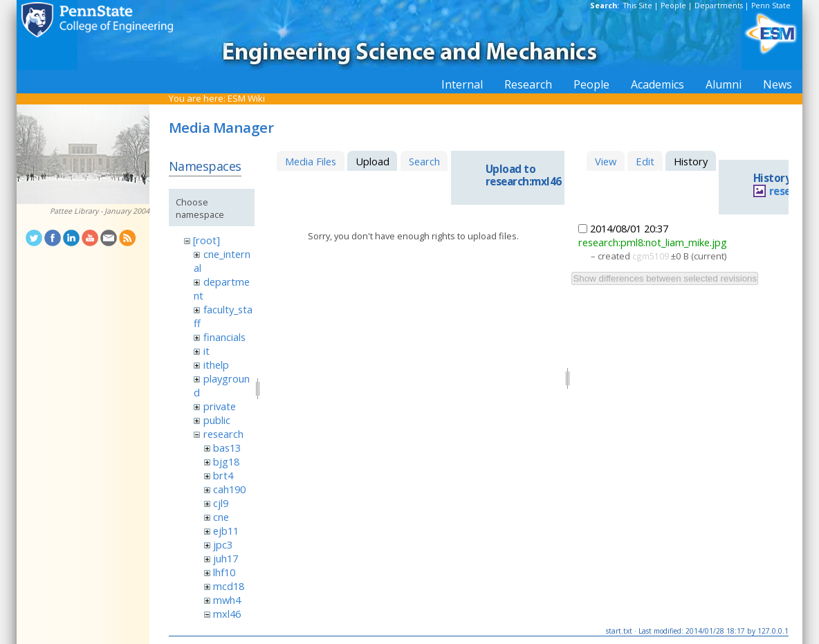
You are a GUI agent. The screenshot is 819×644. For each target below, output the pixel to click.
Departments (719, 6)
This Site (638, 6)
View (606, 161)
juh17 (226, 558)
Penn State (771, 6)
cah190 (229, 489)
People (673, 6)
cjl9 (221, 503)
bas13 (227, 448)
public (217, 420)
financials (224, 337)
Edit (645, 161)
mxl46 (227, 614)
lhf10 (224, 572)
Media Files (311, 161)
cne (221, 517)
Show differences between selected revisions (665, 278)
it (206, 351)
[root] (206, 240)
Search (424, 161)
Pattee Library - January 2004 (100, 211)
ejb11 (226, 531)
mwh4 (227, 600)
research (223, 434)
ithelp (216, 365)
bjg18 (226, 461)
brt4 (223, 475)
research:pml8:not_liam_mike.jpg (653, 242)
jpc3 (223, 544)
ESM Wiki (246, 98)
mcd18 (229, 586)
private (220, 406)
